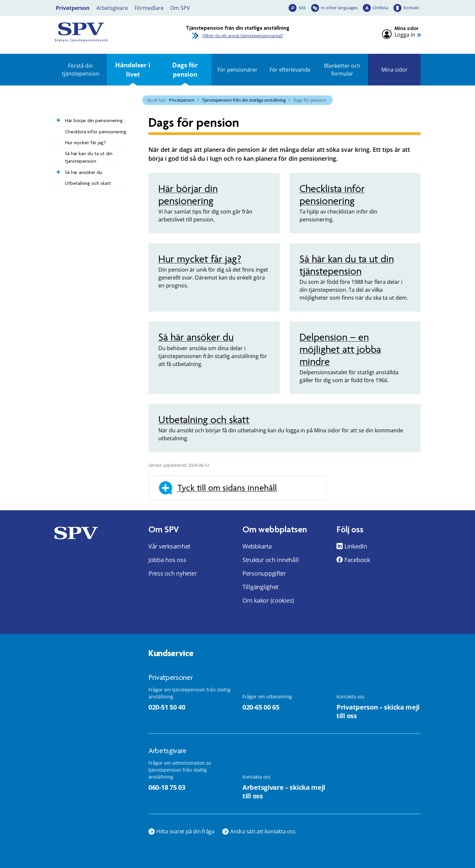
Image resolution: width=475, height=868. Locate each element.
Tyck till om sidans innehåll (227, 488)
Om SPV (180, 8)
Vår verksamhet (169, 546)
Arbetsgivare (112, 8)
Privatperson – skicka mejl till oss (378, 712)
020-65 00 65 (261, 707)
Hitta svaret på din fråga (185, 831)
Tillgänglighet (260, 587)
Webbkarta (257, 546)
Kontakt (411, 8)
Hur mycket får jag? (85, 143)
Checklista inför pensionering (96, 132)
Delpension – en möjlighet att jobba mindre (340, 349)
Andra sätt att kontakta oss (263, 831)
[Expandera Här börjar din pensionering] (58, 118)
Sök (302, 8)
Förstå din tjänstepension (81, 70)
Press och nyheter (173, 573)
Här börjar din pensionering (94, 120)
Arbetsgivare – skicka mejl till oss (284, 792)
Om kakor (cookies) (268, 600)
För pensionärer (237, 70)
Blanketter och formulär (342, 70)
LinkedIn (356, 546)
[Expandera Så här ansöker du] (58, 170)
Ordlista (380, 8)
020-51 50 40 (167, 707)
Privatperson (73, 8)
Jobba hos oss (167, 560)
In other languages (339, 8)
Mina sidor (395, 70)
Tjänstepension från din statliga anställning (244, 100)
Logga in (405, 35)
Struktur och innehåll (270, 560)
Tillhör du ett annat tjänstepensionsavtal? (243, 36)
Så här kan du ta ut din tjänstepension (89, 157)
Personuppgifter (264, 573)
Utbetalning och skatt (88, 183)
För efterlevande (290, 70)
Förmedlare (149, 8)
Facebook (357, 560)
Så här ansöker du (84, 172)
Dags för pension (185, 69)
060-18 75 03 (167, 787)
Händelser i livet (133, 69)
